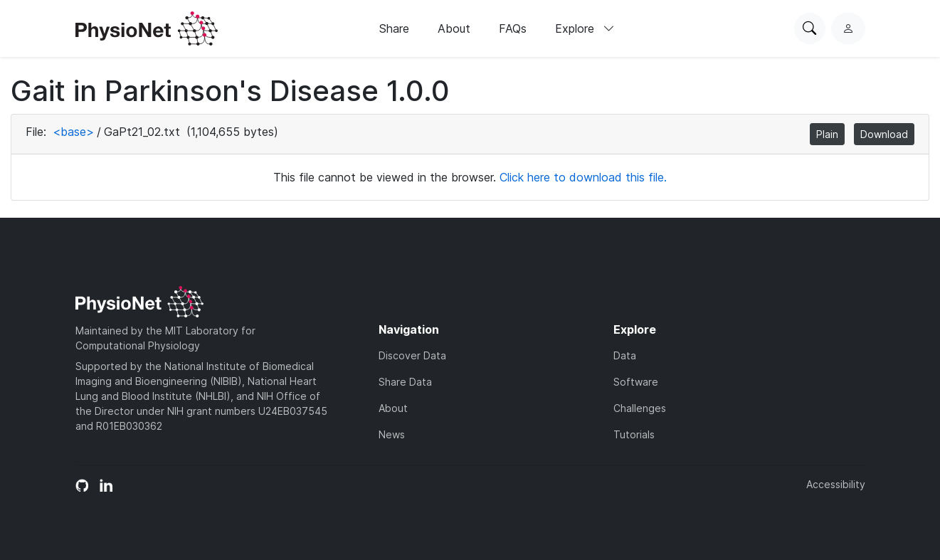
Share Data (405, 382)
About (454, 28)
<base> (73, 132)
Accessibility (836, 484)
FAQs (513, 28)
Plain (827, 134)
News (392, 434)
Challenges (640, 408)
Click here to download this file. (583, 177)
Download (884, 134)
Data (625, 355)
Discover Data (412, 355)
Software (636, 382)
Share (394, 28)
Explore (585, 28)
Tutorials (634, 434)
